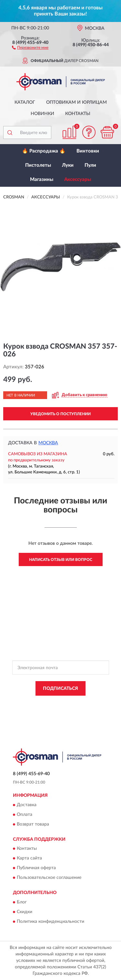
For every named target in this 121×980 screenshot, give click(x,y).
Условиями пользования (83, 709)
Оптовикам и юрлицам (76, 102)
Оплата (25, 815)
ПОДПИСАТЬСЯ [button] (60, 689)
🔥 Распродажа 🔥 (44, 151)
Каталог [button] (25, 102)
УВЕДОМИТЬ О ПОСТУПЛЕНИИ (60, 414)
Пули (90, 165)
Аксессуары (78, 179)
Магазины (42, 179)
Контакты (78, 114)
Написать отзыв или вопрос (61, 560)
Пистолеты (38, 165)
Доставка (27, 805)
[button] (30, 47)
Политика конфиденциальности (50, 922)
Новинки (42, 114)
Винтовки (88, 151)
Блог (22, 902)
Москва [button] (48, 443)
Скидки (25, 912)
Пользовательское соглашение (49, 878)
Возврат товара (33, 824)
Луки (68, 165)
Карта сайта (29, 859)
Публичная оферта (36, 868)
